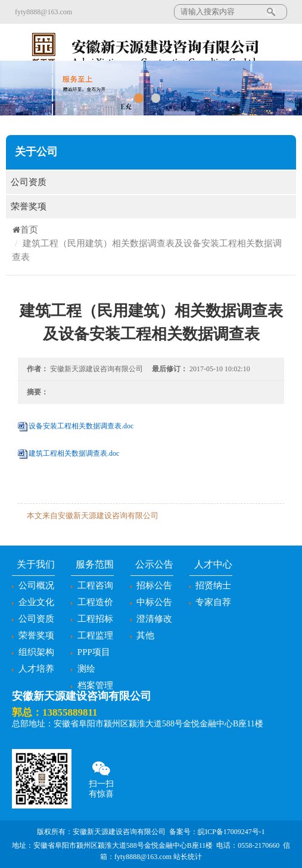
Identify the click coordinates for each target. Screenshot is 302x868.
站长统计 (188, 857)
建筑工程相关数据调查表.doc (74, 453)
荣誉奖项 (151, 207)
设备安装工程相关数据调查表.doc (81, 426)
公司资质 (151, 182)
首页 (25, 230)
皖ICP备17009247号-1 (231, 832)
